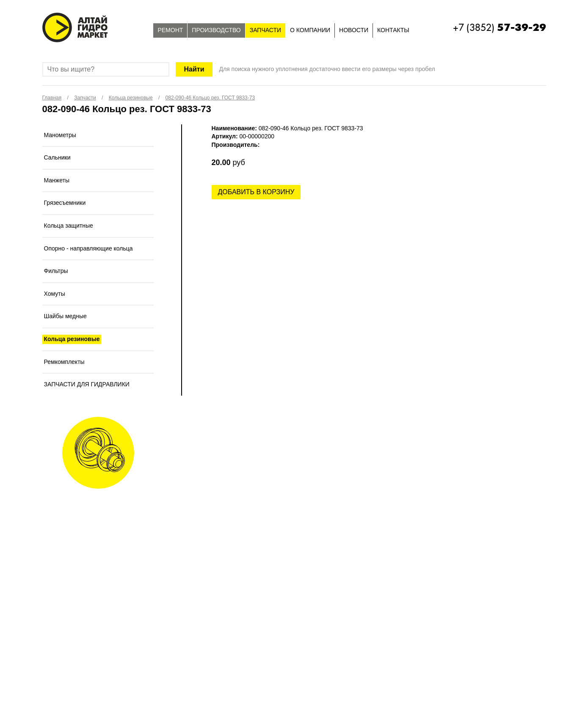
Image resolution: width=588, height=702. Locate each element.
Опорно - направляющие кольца (88, 248)
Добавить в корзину (256, 192)
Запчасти (265, 30)
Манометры (60, 135)
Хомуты (55, 294)
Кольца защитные (69, 226)
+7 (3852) (500, 28)
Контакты (393, 30)
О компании (310, 30)
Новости (354, 30)
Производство (216, 30)
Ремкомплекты (64, 362)
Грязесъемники (65, 203)
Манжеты (57, 180)
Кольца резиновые (72, 339)
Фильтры (56, 271)
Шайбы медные (65, 316)
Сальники (57, 157)
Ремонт (170, 30)
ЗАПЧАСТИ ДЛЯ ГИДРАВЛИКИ (87, 384)
